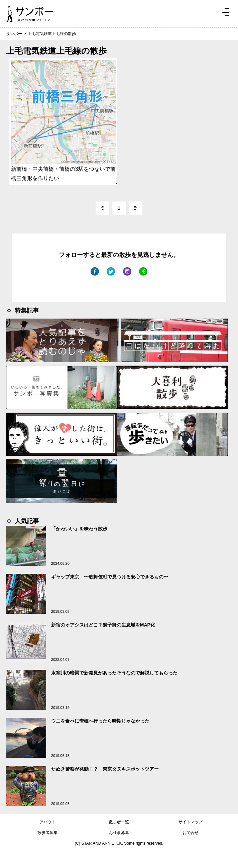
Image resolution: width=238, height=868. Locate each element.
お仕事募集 (119, 833)
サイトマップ (191, 822)
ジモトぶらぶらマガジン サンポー (29, 14)
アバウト (47, 822)
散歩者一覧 (119, 822)
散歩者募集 (47, 833)
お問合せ (191, 833)
